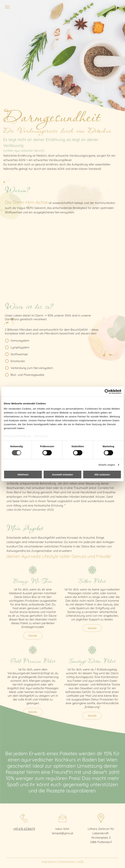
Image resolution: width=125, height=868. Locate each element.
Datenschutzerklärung (17, 436)
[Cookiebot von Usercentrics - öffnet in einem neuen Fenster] (107, 392)
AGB (80, 862)
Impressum (41, 436)
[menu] (7, 7)
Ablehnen (23, 474)
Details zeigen (107, 465)
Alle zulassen (102, 474)
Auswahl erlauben (62, 474)
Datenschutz (67, 862)
